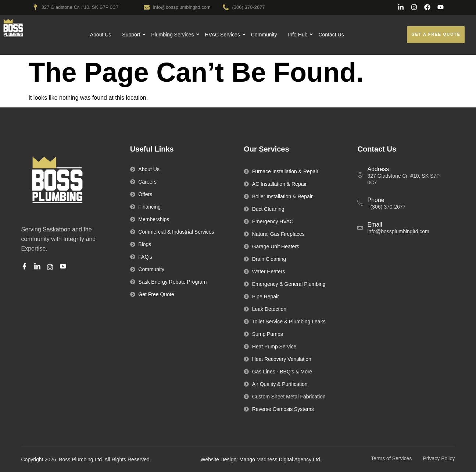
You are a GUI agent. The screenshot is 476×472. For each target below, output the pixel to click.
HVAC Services (222, 35)
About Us (101, 35)
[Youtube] (64, 267)
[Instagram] (51, 267)
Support (131, 35)
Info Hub (298, 35)
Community (264, 35)
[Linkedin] (38, 267)
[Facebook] (26, 267)
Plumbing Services (173, 35)
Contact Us (331, 35)
